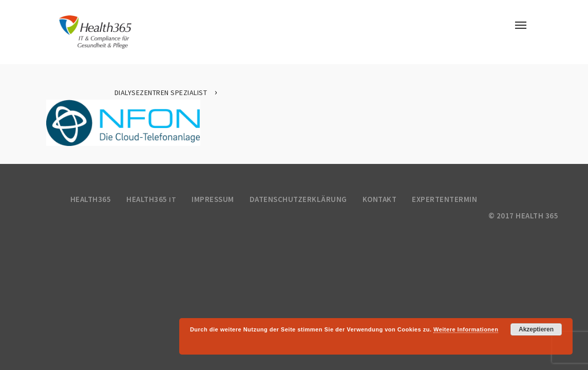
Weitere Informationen (466, 329)
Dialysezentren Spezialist (161, 92)
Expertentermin (444, 199)
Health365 (91, 199)
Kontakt (380, 199)
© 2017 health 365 (524, 216)
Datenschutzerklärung (298, 199)
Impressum (213, 199)
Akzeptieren (536, 329)
